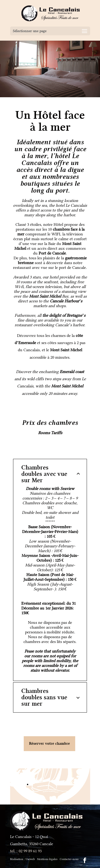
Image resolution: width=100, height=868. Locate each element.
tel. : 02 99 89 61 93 (26, 851)
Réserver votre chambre (49, 744)
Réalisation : (22, 859)
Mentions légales (47, 859)
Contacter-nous (69, 859)
